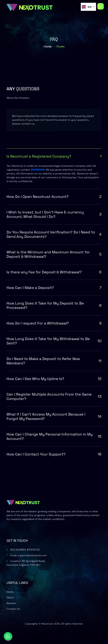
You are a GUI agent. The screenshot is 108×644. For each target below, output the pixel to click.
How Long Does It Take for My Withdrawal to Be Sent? (54, 341)
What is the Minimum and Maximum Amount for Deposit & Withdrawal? (54, 254)
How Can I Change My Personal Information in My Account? (54, 436)
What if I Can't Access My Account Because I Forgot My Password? (54, 416)
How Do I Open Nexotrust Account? (54, 197)
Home (10, 592)
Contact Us (13, 609)
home (48, 47)
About (10, 597)
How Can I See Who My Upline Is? (54, 379)
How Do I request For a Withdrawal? (54, 323)
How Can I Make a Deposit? (54, 288)
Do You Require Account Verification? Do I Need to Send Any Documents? (54, 234)
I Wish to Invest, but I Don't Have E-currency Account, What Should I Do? (54, 214)
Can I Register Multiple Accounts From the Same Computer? (54, 396)
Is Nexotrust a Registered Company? (54, 156)
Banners (11, 603)
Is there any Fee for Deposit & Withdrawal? (54, 272)
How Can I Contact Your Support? (54, 454)
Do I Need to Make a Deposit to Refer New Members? (54, 361)
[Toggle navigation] (101, 6)
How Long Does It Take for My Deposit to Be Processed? (54, 305)
